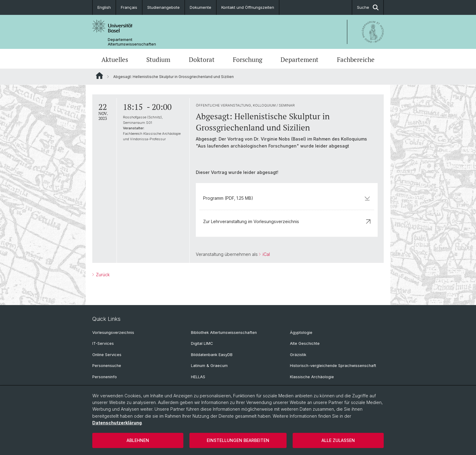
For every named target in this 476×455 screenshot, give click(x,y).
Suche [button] (368, 7)
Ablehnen (138, 440)
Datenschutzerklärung (117, 423)
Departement (299, 59)
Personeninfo (105, 377)
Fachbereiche (356, 59)
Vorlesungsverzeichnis (113, 333)
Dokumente (201, 7)
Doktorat (202, 59)
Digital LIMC (202, 343)
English (104, 7)
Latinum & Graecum (209, 366)
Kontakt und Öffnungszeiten (248, 7)
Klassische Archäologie (312, 377)
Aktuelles (115, 59)
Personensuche (107, 366)
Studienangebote (163, 7)
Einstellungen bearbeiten (238, 440)
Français (129, 7)
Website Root (99, 76)
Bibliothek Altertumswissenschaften (224, 333)
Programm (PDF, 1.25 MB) (287, 198)
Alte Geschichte (305, 343)
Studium (158, 59)
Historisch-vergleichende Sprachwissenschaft (333, 366)
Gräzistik (298, 355)
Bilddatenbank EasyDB (212, 355)
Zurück (102, 275)
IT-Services (103, 343)
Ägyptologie (301, 333)
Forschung (248, 59)
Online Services (107, 355)
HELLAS (198, 377)
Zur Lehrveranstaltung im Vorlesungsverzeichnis (287, 221)
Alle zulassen (338, 440)
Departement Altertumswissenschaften (132, 42)
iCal (266, 254)
